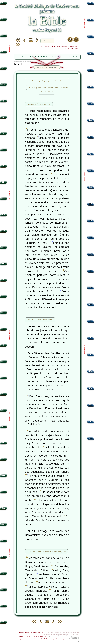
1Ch (3, 198)
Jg (3, 101)
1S (3, 133)
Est (3, 263)
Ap (90, 438)
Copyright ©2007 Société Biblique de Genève (32, 636)
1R (3, 166)
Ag (3, 589)
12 (41, 57)
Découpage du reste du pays (39, 104)
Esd (3, 231)
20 (64, 57)
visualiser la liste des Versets (47, 67)
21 (67, 57)
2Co (90, 120)
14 (47, 57)
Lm (3, 394)
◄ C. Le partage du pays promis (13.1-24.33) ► (47, 81)
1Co (90, 103)
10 (35, 57)
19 (62, 57)
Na (3, 541)
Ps (3, 296)
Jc (90, 321)
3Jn (90, 405)
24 (76, 57)
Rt (3, 117)
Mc (90, 20)
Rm (90, 87)
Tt (90, 271)
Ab (3, 492)
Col (90, 187)
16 (52, 57)
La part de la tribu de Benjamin (40, 320)
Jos (3, 84)
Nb (3, 52)
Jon (3, 508)
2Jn (90, 388)
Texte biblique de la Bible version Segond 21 (32, 632)
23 (73, 57)
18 (59, 57)
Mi (3, 524)
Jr (3, 378)
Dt (3, 68)
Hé (90, 304)
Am (3, 475)
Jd (90, 421)
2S (3, 150)
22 (70, 57)
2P (90, 354)
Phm (90, 287)
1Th (90, 204)
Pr (3, 312)
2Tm (90, 254)
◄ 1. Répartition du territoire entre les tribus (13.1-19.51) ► (48, 90)
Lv (3, 35)
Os (3, 443)
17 (55, 57)
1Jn (90, 371)
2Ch (3, 215)
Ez (3, 410)
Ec (3, 329)
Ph (90, 170)
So (3, 573)
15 (50, 57)
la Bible (47, 21)
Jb (3, 280)
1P (90, 338)
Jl (3, 459)
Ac (90, 70)
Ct (3, 345)
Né (3, 247)
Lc (90, 36)
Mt (90, 3)
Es (3, 361)
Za (3, 606)
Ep (90, 154)
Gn (3, 3)
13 (44, 57)
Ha (3, 557)
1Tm (90, 237)
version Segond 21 (47, 30)
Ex (3, 19)
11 (38, 57)
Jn (90, 53)
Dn (3, 426)
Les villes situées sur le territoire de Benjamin (46, 551)
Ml (3, 622)
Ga (90, 137)
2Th (90, 220)
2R (3, 182)
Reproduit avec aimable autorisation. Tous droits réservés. (41, 639)
